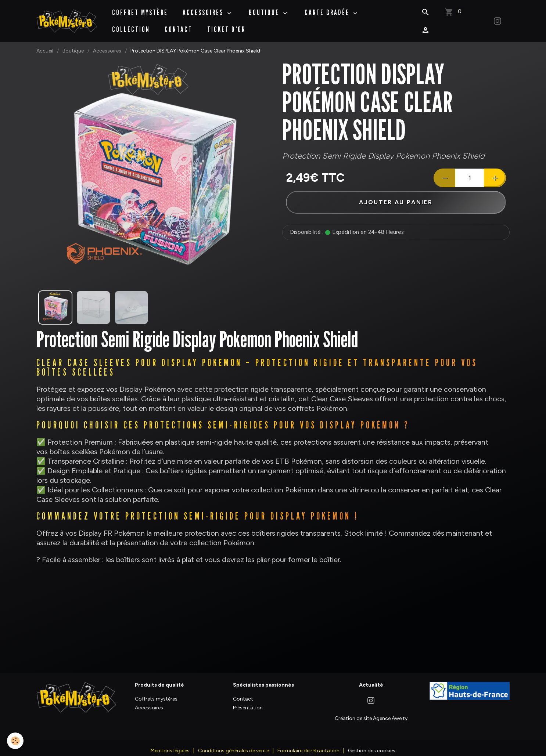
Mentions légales (170, 743)
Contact (179, 26)
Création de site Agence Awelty (371, 711)
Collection (131, 26)
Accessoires (204, 9)
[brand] (67, 17)
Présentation (248, 700)
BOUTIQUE (265, 9)
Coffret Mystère (140, 9)
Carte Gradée (328, 9)
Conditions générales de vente (234, 743)
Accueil (45, 44)
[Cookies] (16, 741)
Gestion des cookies (372, 743)
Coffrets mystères (156, 692)
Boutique (73, 44)
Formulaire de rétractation (308, 743)
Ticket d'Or (227, 26)
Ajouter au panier (396, 195)
